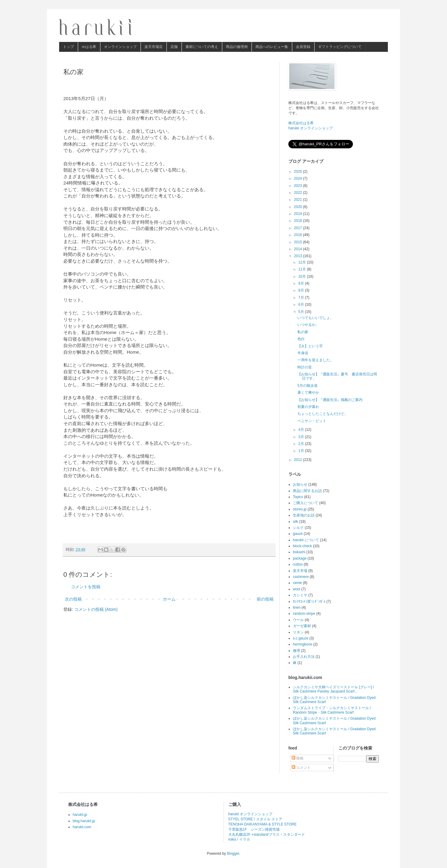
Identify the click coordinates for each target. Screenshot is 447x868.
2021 (299, 200)
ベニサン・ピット (312, 421)
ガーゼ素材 (302, 626)
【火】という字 (310, 346)
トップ (68, 47)
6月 (302, 305)
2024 (299, 178)
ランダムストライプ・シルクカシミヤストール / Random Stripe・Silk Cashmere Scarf (332, 710)
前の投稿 (265, 599)
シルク (298, 528)
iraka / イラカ (239, 839)
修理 (296, 651)
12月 (303, 262)
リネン (298, 632)
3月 (302, 437)
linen (297, 608)
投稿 (298, 758)
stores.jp (300, 509)
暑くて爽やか (308, 393)
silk (295, 522)
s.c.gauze (301, 638)
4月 (302, 430)
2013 (299, 256)
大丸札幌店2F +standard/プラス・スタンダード (267, 835)
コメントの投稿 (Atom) (96, 609)
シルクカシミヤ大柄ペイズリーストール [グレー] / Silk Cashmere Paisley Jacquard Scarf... (333, 689)
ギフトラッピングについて (340, 47)
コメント (301, 768)
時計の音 (305, 367)
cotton (298, 564)
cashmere (301, 577)
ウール (298, 620)
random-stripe (304, 614)
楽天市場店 (154, 47)
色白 (301, 339)
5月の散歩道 (308, 386)
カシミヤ (300, 595)
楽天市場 (300, 571)
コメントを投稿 (86, 587)
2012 (299, 460)
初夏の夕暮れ (308, 407)
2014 (299, 249)
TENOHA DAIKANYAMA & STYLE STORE (263, 824)
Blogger (233, 854)
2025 (299, 172)
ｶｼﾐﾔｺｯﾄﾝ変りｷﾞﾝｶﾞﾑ (309, 601)
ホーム (169, 599)
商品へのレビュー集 (272, 47)
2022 (299, 193)
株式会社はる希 (301, 123)
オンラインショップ (120, 47)
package (300, 558)
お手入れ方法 (304, 657)
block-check (302, 546)
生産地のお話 (304, 515)
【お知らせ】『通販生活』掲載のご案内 (330, 400)
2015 (299, 242)
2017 (299, 228)
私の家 (303, 332)
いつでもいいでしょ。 (315, 318)
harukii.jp (80, 815)
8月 (302, 290)
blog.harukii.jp (84, 821)
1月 (302, 451)
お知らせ (300, 485)
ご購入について (306, 503)
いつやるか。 (308, 325)
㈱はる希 (89, 47)
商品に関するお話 (307, 491)
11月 (303, 269)
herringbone (303, 644)
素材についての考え (202, 47)
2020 (299, 207)
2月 (302, 444)
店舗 (174, 47)
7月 (302, 298)
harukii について (306, 540)
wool (297, 589)
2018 (299, 221)
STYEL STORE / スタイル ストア (255, 819)
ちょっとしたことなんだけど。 (323, 414)
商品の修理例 (237, 47)
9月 (302, 283)
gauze (298, 534)
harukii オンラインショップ (311, 128)
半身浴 (303, 353)
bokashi (299, 552)
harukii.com (82, 827)
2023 (299, 186)
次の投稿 (73, 599)
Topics (298, 497)
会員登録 (303, 47)
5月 (302, 312)
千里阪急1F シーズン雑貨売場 (254, 829)
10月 (303, 276)
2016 (299, 235)
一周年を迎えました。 (315, 360)
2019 (299, 214)
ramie (297, 583)
